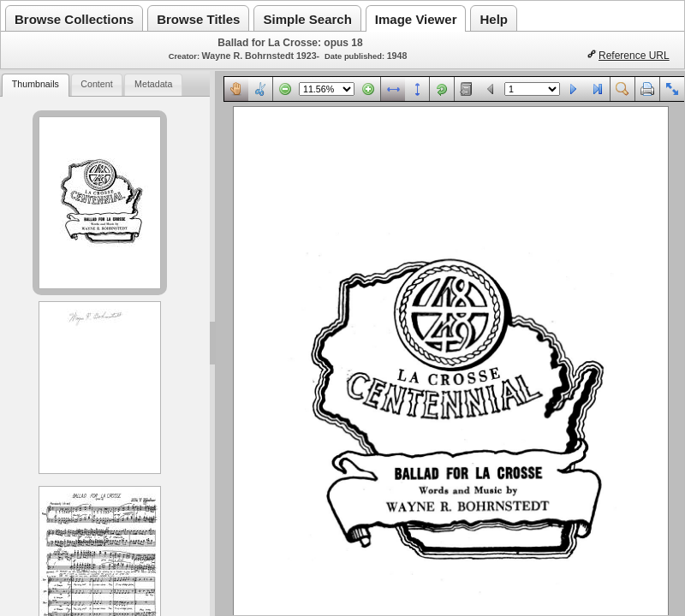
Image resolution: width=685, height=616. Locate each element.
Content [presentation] (96, 84)
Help (494, 19)
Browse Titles (198, 19)
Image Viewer (416, 19)
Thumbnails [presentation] (36, 84)
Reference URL (634, 56)
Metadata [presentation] (153, 84)
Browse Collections (74, 19)
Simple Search (307, 19)
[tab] (35, 85)
